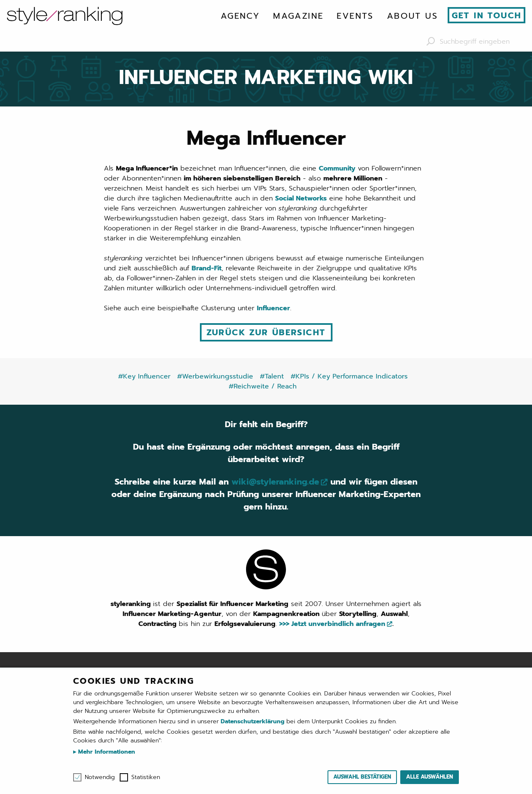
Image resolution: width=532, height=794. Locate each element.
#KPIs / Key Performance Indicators (349, 376)
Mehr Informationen (106, 752)
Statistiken (146, 777)
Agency (240, 16)
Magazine (298, 16)
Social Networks (301, 198)
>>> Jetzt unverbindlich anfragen (332, 624)
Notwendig (100, 777)
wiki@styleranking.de (275, 482)
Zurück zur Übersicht (266, 332)
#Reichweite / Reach (263, 386)
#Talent (272, 376)
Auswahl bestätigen (362, 777)
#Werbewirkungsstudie (215, 376)
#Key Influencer (144, 376)
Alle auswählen (430, 777)
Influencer (273, 308)
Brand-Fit (207, 268)
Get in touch (487, 15)
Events (355, 16)
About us (412, 16)
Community (337, 168)
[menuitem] (240, 16)
